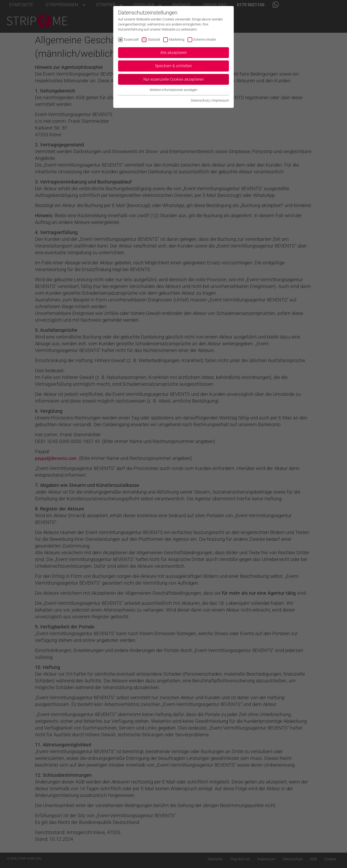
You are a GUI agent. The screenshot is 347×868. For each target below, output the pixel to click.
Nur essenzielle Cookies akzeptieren (174, 79)
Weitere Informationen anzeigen (173, 90)
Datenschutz (200, 100)
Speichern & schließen (173, 66)
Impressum (220, 100)
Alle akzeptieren (174, 53)
